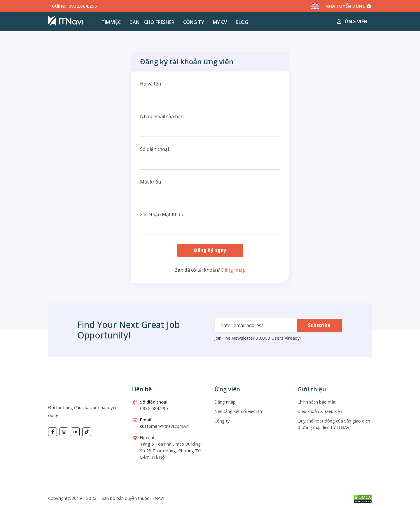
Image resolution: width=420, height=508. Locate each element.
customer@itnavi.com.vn (164, 426)
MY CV (220, 22)
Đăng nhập (233, 270)
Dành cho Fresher (152, 22)
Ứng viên (352, 22)
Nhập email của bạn (162, 116)
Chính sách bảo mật (317, 402)
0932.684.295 (83, 6)
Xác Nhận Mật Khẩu (162, 214)
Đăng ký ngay (210, 250)
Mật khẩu (150, 182)
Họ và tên (150, 84)
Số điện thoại (154, 149)
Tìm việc (111, 22)
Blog (242, 22)
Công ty (194, 22)
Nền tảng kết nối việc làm (239, 411)
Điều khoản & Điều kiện (320, 411)
